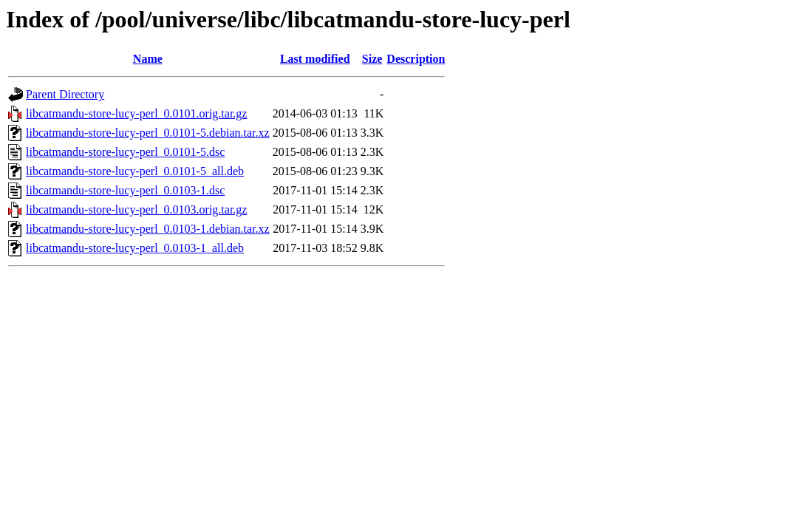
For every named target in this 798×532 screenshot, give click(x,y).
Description (416, 59)
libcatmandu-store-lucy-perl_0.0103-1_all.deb (135, 248)
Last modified (315, 59)
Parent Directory (65, 94)
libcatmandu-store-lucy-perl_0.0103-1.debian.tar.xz (148, 229)
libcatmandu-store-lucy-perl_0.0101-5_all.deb (135, 171)
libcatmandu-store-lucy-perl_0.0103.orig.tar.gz (136, 209)
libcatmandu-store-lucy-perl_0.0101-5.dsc (125, 152)
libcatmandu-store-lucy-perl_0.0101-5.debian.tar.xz (148, 133)
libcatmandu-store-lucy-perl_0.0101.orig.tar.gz (136, 113)
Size (372, 59)
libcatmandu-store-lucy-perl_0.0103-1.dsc (125, 190)
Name (148, 59)
